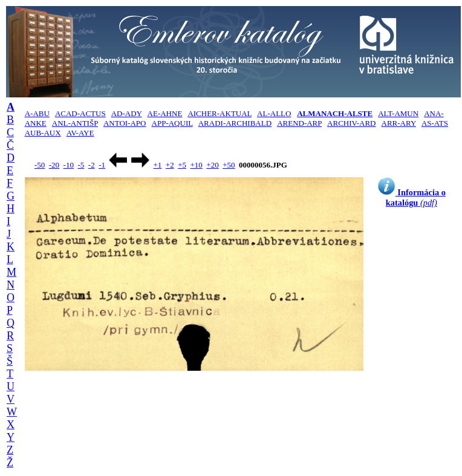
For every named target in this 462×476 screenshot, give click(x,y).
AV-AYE (80, 133)
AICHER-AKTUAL (220, 113)
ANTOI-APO (125, 123)
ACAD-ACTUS (80, 113)
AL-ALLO (274, 113)
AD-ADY (127, 113)
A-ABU (37, 113)
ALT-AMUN (398, 113)
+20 (212, 165)
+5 (182, 165)
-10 (69, 165)
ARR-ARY (399, 123)
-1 (102, 165)
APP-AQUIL (172, 123)
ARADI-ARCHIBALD (235, 123)
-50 (40, 165)
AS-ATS (435, 123)
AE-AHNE (165, 113)
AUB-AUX (43, 133)
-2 (92, 165)
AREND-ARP (299, 123)
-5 (81, 165)
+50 (229, 165)
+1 (157, 165)
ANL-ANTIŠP (75, 123)
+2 (170, 165)
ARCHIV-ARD (351, 123)
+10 (197, 165)
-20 (54, 165)
